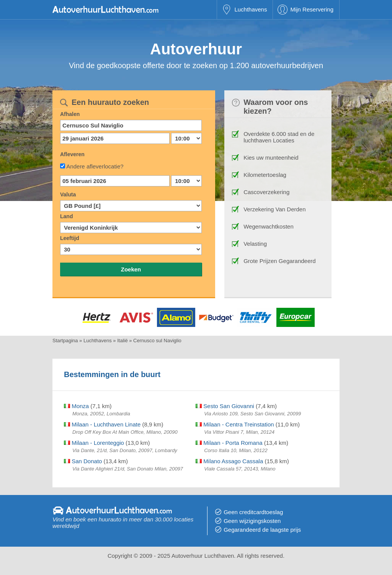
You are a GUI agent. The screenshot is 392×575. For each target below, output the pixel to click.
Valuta (68, 194)
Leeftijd (70, 238)
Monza (76, 406)
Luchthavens (251, 9)
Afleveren (72, 154)
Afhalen (70, 114)
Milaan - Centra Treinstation (235, 424)
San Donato (83, 461)
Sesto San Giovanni (225, 406)
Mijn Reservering (312, 9)
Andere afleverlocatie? (95, 166)
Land (66, 216)
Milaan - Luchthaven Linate (102, 424)
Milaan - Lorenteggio (94, 443)
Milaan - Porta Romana (229, 443)
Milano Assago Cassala (229, 461)
